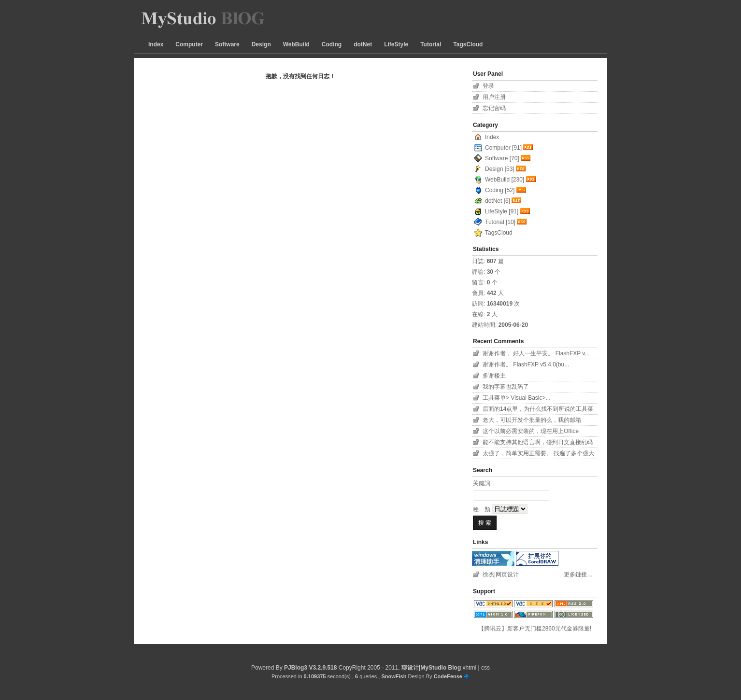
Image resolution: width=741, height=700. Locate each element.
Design (261, 44)
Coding (332, 44)
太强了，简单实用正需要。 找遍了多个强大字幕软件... (538, 455)
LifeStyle (396, 44)
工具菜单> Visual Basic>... (517, 398)
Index (156, 44)
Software (227, 44)
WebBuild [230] (505, 180)
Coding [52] (500, 190)
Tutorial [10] (500, 222)
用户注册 (494, 97)
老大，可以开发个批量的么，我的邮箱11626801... (532, 421)
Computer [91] (503, 148)
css (485, 668)
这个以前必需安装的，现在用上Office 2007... (531, 432)
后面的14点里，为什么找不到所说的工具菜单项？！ (538, 410)
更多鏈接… (578, 574)
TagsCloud (468, 44)
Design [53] (500, 169)
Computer (189, 44)
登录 (488, 86)
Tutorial (431, 44)
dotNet (363, 44)
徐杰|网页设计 (501, 574)
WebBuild (296, 44)
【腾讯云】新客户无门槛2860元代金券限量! (535, 629)
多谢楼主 (494, 376)
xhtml (470, 668)
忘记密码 (494, 108)
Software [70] (502, 158)
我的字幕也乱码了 (506, 387)
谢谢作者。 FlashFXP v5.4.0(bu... (526, 364)
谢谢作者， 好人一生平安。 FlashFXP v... (536, 353)
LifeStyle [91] (502, 211)
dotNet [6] (498, 201)
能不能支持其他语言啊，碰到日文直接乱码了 (538, 443)
